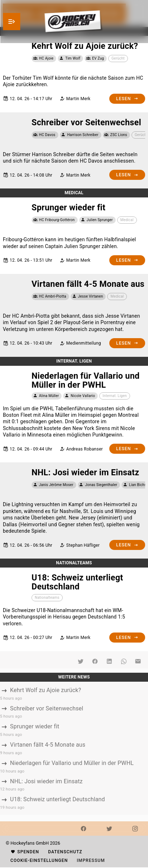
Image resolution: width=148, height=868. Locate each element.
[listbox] (74, 748)
